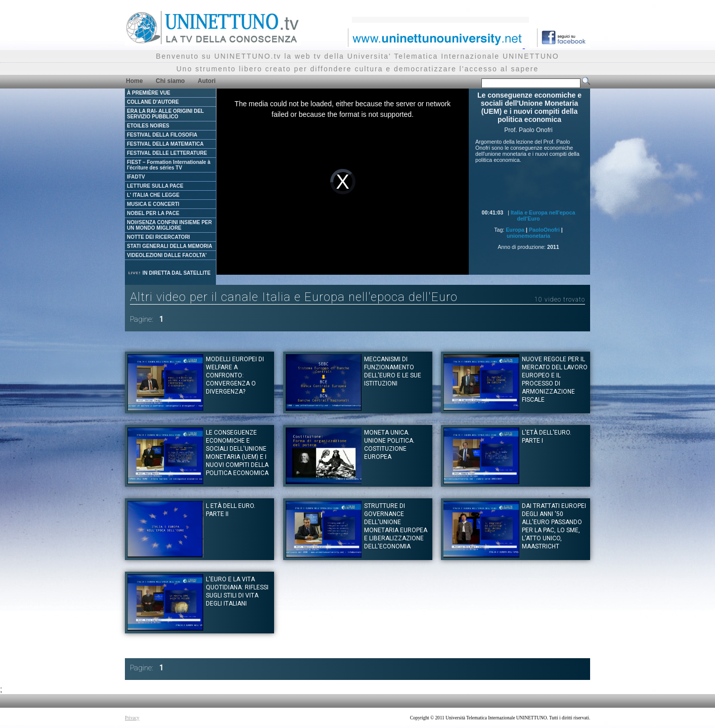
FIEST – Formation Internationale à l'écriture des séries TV (169, 165)
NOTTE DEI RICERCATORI (159, 237)
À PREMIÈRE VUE (149, 93)
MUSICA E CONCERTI (153, 204)
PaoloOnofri (544, 230)
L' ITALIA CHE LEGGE (153, 195)
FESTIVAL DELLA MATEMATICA (165, 144)
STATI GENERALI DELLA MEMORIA (170, 246)
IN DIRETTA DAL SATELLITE (169, 273)
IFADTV (136, 177)
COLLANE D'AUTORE (153, 102)
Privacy (132, 718)
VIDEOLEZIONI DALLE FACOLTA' (167, 255)
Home (134, 81)
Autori (207, 81)
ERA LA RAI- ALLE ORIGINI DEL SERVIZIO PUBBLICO (165, 114)
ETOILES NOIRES (148, 126)
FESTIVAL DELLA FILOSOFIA (162, 135)
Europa (515, 230)
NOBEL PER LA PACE (153, 213)
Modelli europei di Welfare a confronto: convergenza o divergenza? (235, 375)
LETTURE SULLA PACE (155, 186)
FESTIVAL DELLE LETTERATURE (167, 153)
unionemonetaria (528, 236)
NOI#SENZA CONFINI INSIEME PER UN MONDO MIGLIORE (169, 225)
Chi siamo (170, 81)
